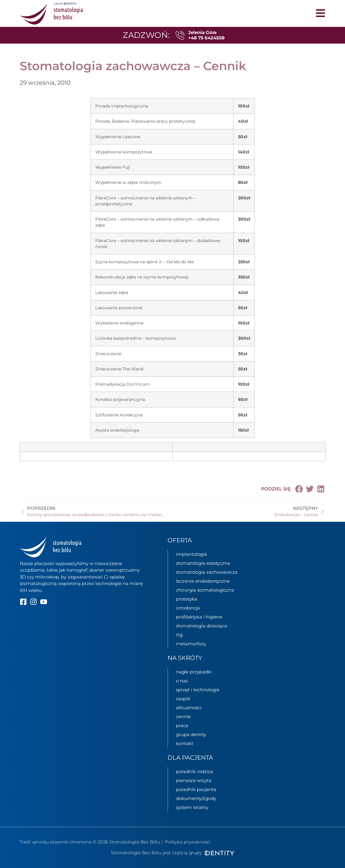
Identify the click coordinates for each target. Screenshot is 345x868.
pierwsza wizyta (194, 780)
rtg (179, 635)
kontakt (185, 743)
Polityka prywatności (188, 842)
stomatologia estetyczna (203, 563)
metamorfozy (191, 644)
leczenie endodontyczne (203, 581)
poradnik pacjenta (196, 789)
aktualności (189, 708)
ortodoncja (188, 608)
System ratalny (192, 807)
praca (182, 725)
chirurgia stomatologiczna (205, 590)
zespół (183, 699)
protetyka (187, 599)
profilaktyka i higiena (199, 617)
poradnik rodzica (194, 771)
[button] (299, 489)
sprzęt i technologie (198, 690)
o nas (182, 681)
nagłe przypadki (194, 672)
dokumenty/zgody (196, 798)
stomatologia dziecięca (201, 626)
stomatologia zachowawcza (207, 572)
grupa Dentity (191, 734)
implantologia (191, 554)
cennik (183, 717)
